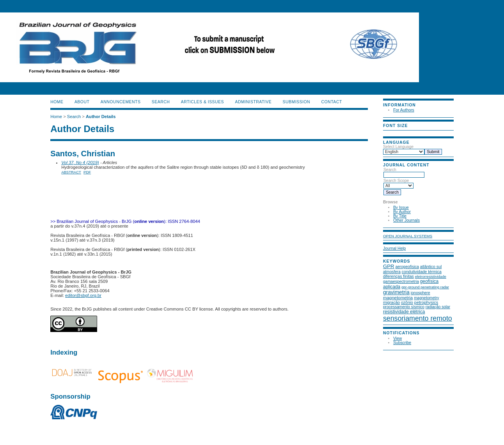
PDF (87, 172)
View (398, 338)
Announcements (121, 102)
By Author (402, 212)
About (82, 102)
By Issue (401, 207)
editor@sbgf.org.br (83, 295)
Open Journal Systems (408, 236)
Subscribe (402, 343)
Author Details (101, 117)
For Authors (404, 110)
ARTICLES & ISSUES (202, 102)
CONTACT (331, 102)
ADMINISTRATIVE (253, 102)
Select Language (398, 147)
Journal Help (394, 248)
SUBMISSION (296, 102)
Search (404, 172)
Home (57, 102)
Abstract (71, 172)
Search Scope (398, 183)
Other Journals (406, 220)
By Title (400, 216)
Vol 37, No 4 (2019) (80, 162)
